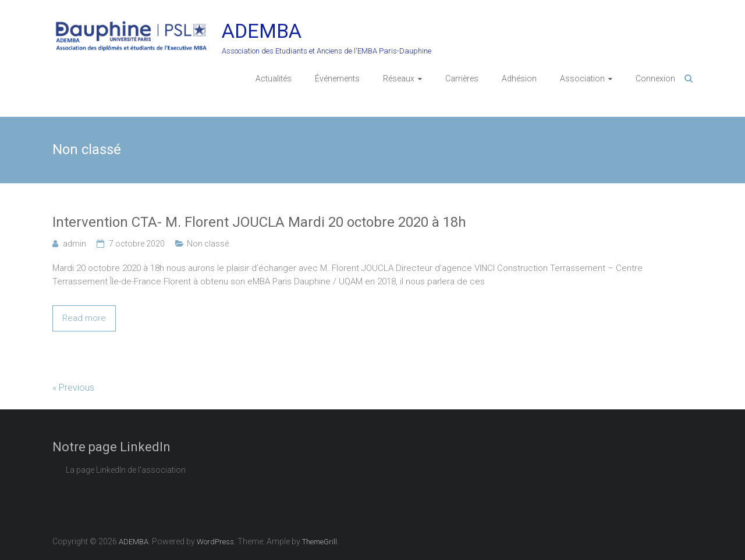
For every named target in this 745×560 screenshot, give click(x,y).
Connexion (655, 79)
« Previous (73, 388)
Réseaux (399, 79)
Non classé (208, 244)
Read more (84, 318)
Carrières (462, 79)
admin (74, 244)
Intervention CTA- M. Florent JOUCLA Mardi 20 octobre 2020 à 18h (259, 222)
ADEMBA (262, 31)
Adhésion (519, 79)
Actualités (274, 79)
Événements (337, 79)
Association (582, 79)
